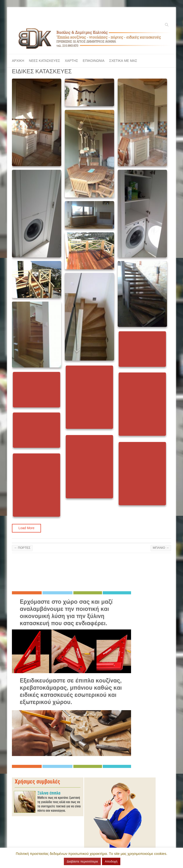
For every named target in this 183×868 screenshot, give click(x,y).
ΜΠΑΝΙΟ (161, 548)
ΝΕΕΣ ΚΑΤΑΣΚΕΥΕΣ (44, 61)
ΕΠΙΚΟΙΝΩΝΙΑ (94, 61)
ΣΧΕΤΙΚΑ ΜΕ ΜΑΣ (123, 61)
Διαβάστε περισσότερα (82, 861)
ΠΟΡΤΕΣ (22, 548)
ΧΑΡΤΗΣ (71, 61)
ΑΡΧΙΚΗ (18, 61)
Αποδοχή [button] (111, 861)
